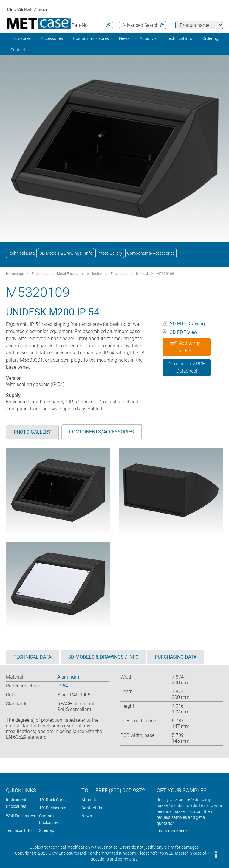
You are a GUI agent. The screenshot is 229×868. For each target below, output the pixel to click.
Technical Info (19, 830)
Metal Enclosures (71, 274)
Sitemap (47, 830)
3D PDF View (184, 332)
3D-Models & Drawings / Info (66, 253)
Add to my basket (185, 346)
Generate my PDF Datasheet (187, 367)
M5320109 (165, 274)
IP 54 (63, 686)
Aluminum (68, 677)
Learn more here (172, 831)
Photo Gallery (110, 253)
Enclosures (21, 38)
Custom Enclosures (91, 38)
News (124, 38)
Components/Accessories (151, 253)
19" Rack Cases (53, 800)
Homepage (15, 274)
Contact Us (92, 808)
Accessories (52, 38)
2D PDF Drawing (187, 324)
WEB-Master (176, 853)
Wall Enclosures (20, 816)
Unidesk (142, 274)
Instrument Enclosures (110, 274)
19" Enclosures (53, 808)
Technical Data (21, 253)
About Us (90, 800)
